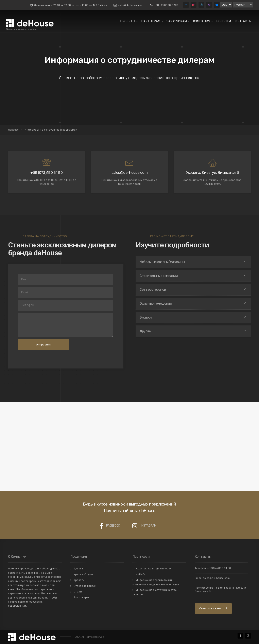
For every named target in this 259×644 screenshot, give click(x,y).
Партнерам (151, 21)
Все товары (81, 598)
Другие (145, 331)
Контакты (243, 21)
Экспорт (146, 317)
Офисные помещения (156, 304)
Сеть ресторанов (153, 290)
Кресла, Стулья (84, 574)
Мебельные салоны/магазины (162, 262)
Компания (202, 21)
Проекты (128, 21)
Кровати (79, 580)
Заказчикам (177, 21)
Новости (224, 21)
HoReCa (141, 574)
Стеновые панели (85, 586)
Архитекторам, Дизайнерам (154, 569)
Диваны (79, 569)
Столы (78, 592)
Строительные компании (159, 276)
